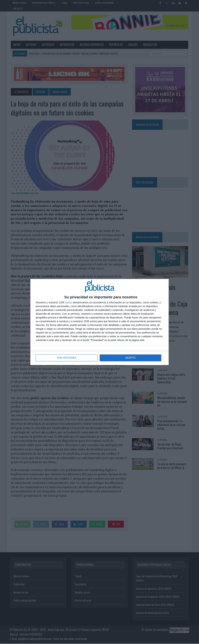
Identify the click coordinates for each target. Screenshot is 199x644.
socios (69, 302)
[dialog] (99, 322)
